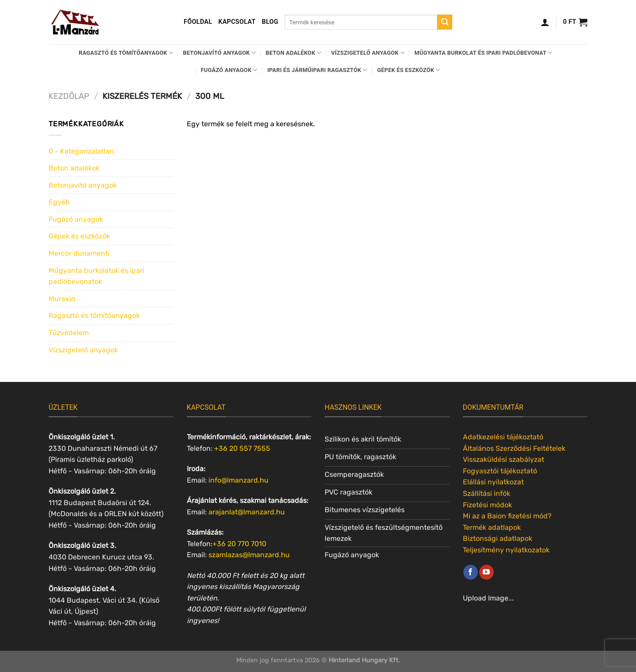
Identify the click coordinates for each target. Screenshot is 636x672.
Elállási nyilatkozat (493, 482)
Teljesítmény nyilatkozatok (506, 550)
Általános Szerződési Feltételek (514, 448)
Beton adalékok (294, 53)
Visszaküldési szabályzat (503, 459)
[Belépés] (545, 22)
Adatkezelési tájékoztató (503, 437)
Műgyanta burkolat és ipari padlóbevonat (483, 53)
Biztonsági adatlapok (498, 538)
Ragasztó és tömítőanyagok (126, 53)
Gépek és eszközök (409, 70)
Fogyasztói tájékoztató (500, 471)
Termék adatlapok (492, 527)
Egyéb (59, 202)
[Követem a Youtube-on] (486, 572)
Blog (270, 22)
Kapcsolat (237, 22)
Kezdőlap (69, 96)
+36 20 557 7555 (242, 448)
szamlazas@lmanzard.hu (249, 555)
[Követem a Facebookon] (471, 572)
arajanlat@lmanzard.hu (247, 512)
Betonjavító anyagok (219, 53)
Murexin (62, 299)
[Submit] (445, 22)
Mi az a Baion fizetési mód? (507, 516)
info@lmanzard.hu (238, 480)
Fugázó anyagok (229, 70)
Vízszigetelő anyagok (368, 53)
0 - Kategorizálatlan (81, 151)
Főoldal (198, 22)
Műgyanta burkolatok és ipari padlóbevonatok (97, 276)
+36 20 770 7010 (239, 544)
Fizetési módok (487, 505)
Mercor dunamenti (79, 253)
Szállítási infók (486, 493)
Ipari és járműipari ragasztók (317, 70)
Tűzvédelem (69, 333)
